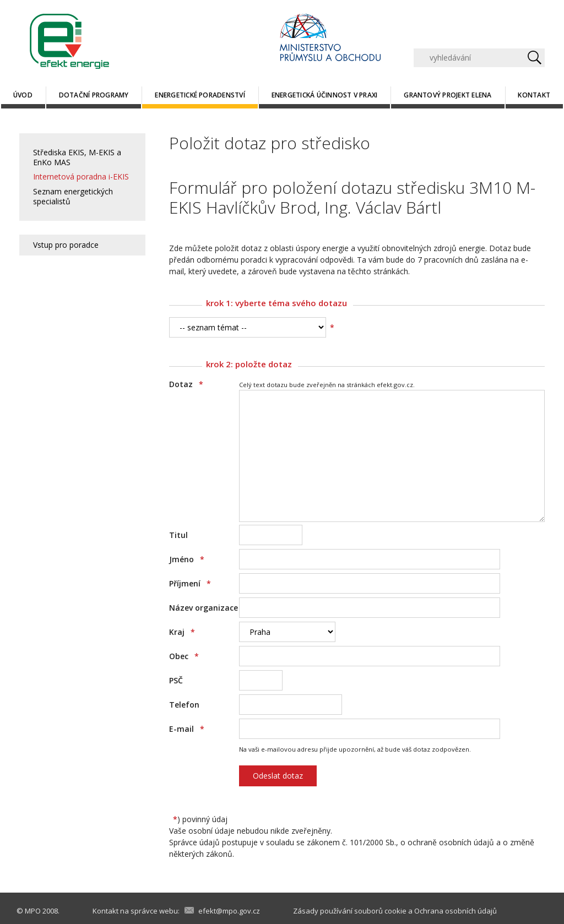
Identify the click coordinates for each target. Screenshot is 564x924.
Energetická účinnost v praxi (325, 95)
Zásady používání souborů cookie (350, 911)
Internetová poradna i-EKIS (81, 176)
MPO (33, 911)
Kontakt (534, 95)
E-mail (187, 729)
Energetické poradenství (200, 95)
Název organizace (204, 608)
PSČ (176, 680)
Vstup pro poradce (66, 245)
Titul (178, 535)
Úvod (23, 95)
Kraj (182, 632)
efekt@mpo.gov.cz (229, 911)
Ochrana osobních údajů (455, 911)
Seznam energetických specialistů (73, 196)
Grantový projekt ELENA (448, 95)
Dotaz (186, 384)
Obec (184, 656)
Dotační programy (94, 95)
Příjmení (190, 583)
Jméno (187, 559)
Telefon (184, 705)
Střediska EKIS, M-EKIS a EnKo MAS (77, 157)
